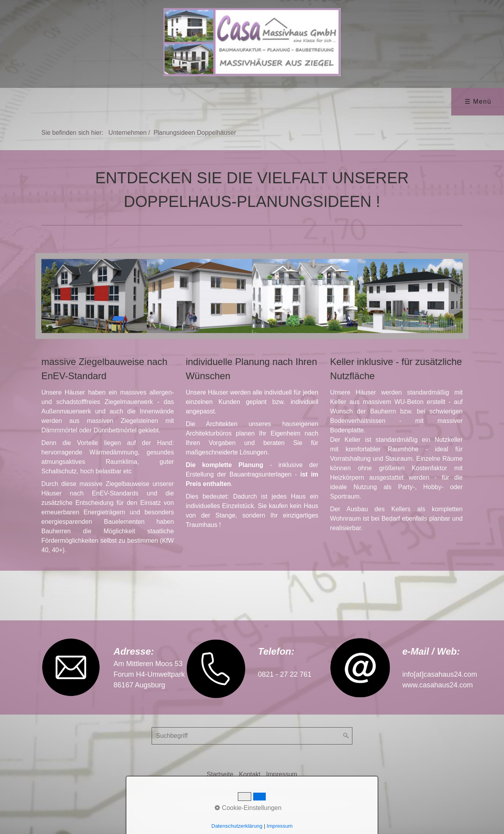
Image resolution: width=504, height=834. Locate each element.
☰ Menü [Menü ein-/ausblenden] (478, 101)
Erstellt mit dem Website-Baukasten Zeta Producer (300, 790)
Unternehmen (127, 133)
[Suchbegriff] (252, 736)
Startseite (220, 774)
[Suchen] (346, 736)
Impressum (282, 774)
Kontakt (250, 774)
